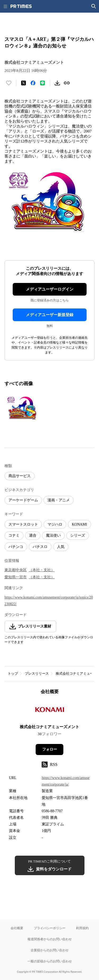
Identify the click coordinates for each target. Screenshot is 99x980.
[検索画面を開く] (94, 6)
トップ (13, 673)
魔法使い (53, 535)
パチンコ (16, 547)
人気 (61, 547)
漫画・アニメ (59, 500)
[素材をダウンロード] (57, 83)
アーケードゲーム (23, 500)
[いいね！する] (9, 83)
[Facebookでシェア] (33, 83)
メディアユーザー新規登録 (50, 315)
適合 (33, 535)
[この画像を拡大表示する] (23, 408)
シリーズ (78, 535)
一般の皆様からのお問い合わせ (50, 961)
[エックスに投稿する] (23, 83)
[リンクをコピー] (67, 83)
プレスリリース (37, 673)
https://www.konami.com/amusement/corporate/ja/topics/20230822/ (49, 601)
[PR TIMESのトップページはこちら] (21, 6)
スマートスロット (23, 524)
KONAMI (79, 524)
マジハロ (55, 524)
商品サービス (20, 476)
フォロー (50, 749)
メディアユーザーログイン (50, 289)
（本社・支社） (42, 570)
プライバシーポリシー (50, 928)
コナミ (14, 535)
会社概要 (17, 928)
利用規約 (82, 928)
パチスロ (40, 547)
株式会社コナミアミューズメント (49, 727)
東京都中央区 (16, 570)
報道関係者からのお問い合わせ (50, 939)
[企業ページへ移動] (49, 711)
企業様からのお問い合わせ (50, 950)
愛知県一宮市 (16, 577)
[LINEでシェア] (43, 83)
